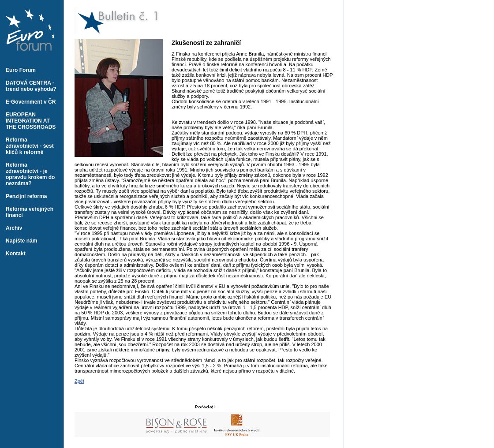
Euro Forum (21, 70)
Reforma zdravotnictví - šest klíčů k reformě (30, 146)
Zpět (79, 381)
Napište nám (21, 241)
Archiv (14, 228)
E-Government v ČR (31, 102)
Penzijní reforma (26, 196)
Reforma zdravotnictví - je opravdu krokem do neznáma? (30, 174)
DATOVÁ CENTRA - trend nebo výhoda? (31, 86)
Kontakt (16, 254)
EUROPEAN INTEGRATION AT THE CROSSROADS (31, 121)
